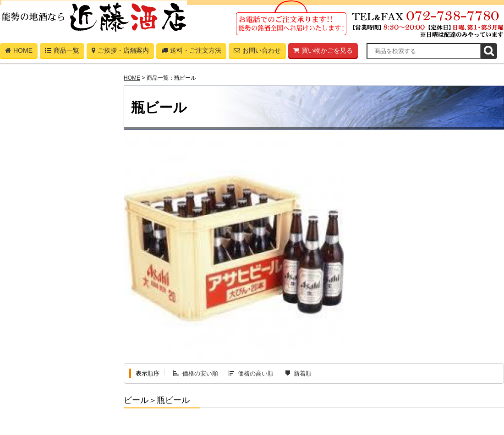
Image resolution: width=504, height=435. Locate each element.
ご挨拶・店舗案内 (120, 52)
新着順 (303, 373)
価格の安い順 (200, 373)
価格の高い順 (256, 373)
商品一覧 (62, 52)
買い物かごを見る (323, 52)
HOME (19, 52)
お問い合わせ (257, 52)
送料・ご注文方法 (191, 52)
